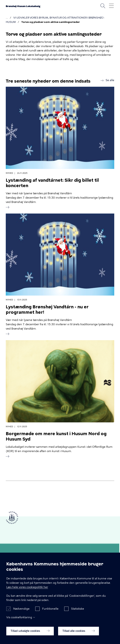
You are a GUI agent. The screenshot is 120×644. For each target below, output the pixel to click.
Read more (7, 207)
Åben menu (111, 6)
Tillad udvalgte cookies (30, 634)
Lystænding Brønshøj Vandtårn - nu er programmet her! (47, 309)
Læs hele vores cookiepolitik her (27, 590)
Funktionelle (50, 612)
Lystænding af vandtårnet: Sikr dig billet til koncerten (52, 183)
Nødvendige (21, 612)
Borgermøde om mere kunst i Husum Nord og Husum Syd (56, 436)
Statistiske (78, 612)
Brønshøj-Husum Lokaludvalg (23, 6)
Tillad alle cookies (79, 634)
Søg (103, 6)
